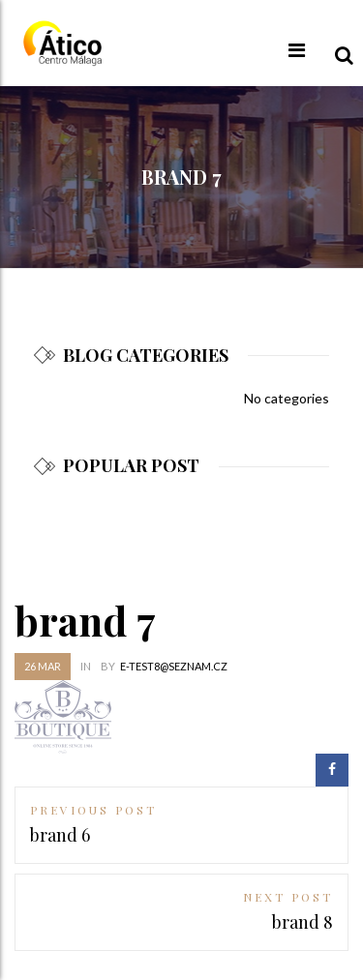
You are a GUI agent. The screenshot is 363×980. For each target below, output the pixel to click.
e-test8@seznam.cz (174, 666)
